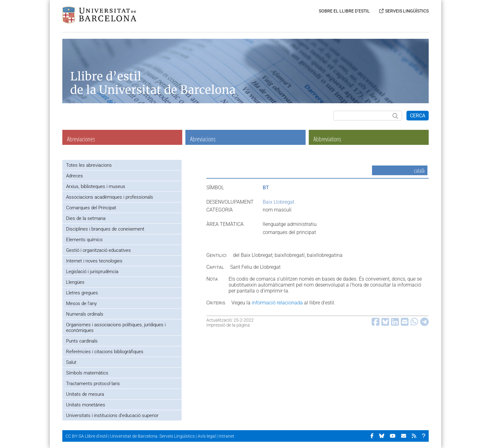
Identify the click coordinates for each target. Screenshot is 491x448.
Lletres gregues (82, 293)
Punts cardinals (82, 341)
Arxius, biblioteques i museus (96, 186)
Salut (71, 362)
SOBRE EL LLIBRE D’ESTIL (344, 11)
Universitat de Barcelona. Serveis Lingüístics (152, 436)
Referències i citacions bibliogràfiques (105, 352)
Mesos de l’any (81, 303)
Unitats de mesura (85, 394)
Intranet (226, 436)
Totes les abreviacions (89, 165)
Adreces (75, 176)
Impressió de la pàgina (228, 325)
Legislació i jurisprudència (92, 272)
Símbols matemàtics (87, 373)
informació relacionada (277, 303)
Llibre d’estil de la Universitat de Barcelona (153, 83)
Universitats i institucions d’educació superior (112, 415)
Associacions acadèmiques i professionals (110, 197)
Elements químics (84, 240)
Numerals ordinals (85, 314)
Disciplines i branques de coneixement (105, 229)
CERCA (418, 116)
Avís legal (207, 436)
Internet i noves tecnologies (94, 261)
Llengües (75, 282)
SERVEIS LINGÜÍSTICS (407, 11)
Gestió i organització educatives (98, 250)
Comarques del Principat (91, 208)
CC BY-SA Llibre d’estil (86, 436)
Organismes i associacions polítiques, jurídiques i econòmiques (116, 328)
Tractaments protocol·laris (93, 384)
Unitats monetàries (86, 405)
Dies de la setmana (86, 218)
